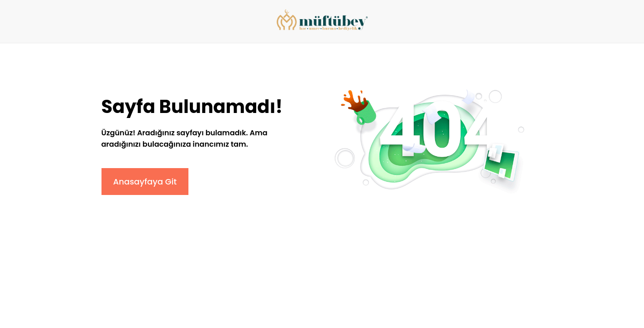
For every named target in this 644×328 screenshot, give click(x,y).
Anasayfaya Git (145, 182)
